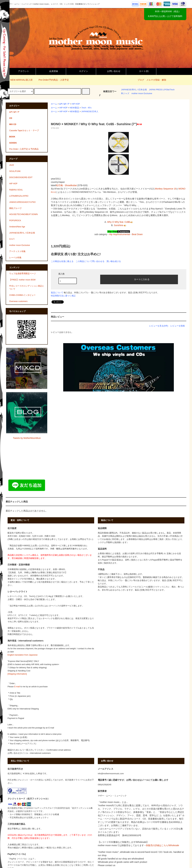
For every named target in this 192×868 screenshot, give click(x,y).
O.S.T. (12, 239)
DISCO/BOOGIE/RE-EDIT (21, 177)
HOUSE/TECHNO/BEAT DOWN (23, 214)
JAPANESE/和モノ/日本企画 (134, 90)
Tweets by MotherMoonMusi (27, 438)
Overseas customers (18, 301)
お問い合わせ (111, 71)
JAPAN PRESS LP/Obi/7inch (162, 90)
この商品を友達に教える (62, 261)
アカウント (21, 71)
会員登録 (51, 71)
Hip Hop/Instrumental (119, 234)
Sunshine (120, 225)
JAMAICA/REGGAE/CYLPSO (22, 202)
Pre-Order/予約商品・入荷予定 (52, 80)
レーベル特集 (15, 258)
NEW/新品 (74, 108)
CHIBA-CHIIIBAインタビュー (22, 295)
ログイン (81, 71)
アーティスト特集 (17, 251)
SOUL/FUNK (15, 171)
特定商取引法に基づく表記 (63, 296)
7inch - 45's (86, 108)
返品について (57, 293)
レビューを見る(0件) (159, 326)
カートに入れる (139, 279)
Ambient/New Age (17, 227)
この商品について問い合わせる (90, 261)
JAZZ (12, 165)
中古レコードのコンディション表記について (27, 287)
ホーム (54, 104)
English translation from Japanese (23, 655)
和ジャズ (125, 93)
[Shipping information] (17, 674)
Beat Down (137, 234)
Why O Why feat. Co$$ (120, 222)
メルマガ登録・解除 (156, 80)
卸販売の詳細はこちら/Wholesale (163, 845)
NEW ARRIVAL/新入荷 (20, 80)
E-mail (17, 687)
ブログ (141, 80)
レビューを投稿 (178, 326)
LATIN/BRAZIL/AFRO (19, 196)
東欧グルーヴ (15, 208)
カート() (141, 71)
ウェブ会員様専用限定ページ (23, 274)
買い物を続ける (114, 261)
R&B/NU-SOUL (16, 190)
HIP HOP (76, 104)
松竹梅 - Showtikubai (66, 185)
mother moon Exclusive (142, 93)
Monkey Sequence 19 (166, 189)
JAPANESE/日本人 (90, 112)
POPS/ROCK (15, 221)
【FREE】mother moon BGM (22, 280)
